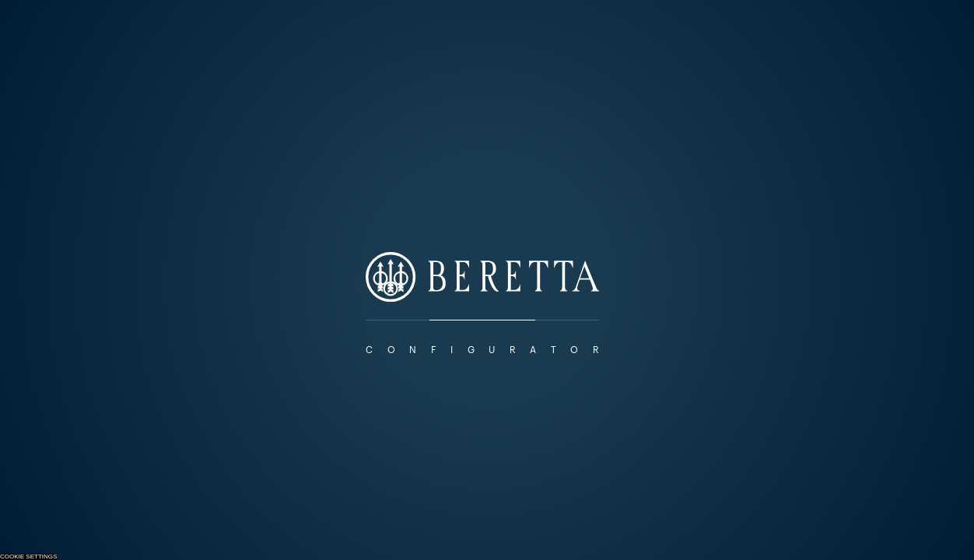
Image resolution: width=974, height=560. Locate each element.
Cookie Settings (28, 557)
